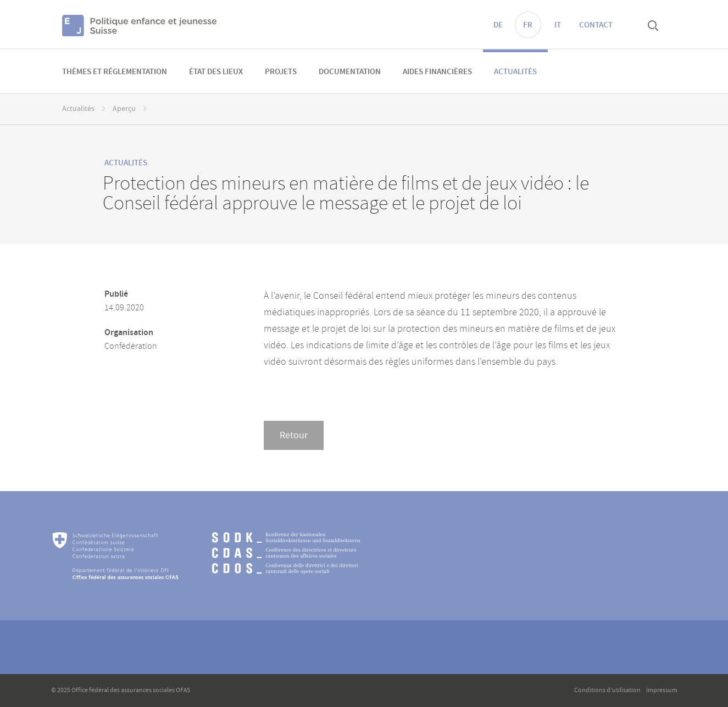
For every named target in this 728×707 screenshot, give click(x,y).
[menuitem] (115, 71)
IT (558, 25)
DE (498, 25)
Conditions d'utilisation (607, 690)
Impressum (662, 690)
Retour (294, 435)
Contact (596, 25)
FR (528, 25)
